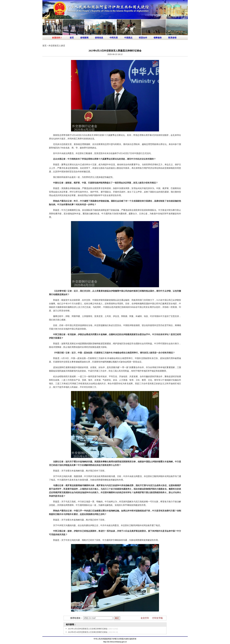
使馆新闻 (84, 38)
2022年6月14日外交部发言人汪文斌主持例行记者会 (88, 632)
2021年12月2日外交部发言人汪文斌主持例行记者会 (88, 629)
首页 (72, 38)
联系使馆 (172, 38)
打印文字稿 (158, 618)
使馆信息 (99, 38)
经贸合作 (143, 38)
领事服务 (158, 38)
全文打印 (145, 618)
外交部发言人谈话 (57, 46)
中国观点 (128, 38)
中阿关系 (114, 38)
